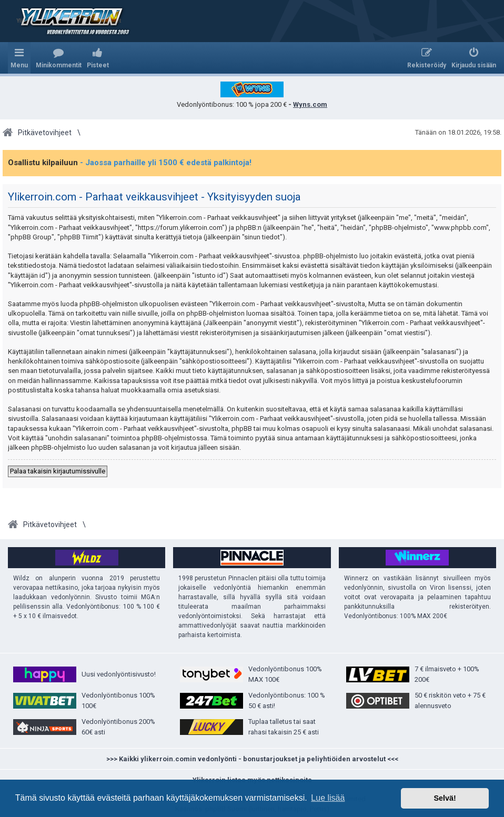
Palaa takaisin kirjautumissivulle (58, 471)
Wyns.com (310, 104)
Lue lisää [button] (328, 798)
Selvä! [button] (445, 798)
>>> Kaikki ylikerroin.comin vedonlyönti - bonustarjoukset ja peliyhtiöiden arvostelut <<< (252, 759)
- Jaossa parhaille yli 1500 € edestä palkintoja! (166, 163)
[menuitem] (59, 58)
